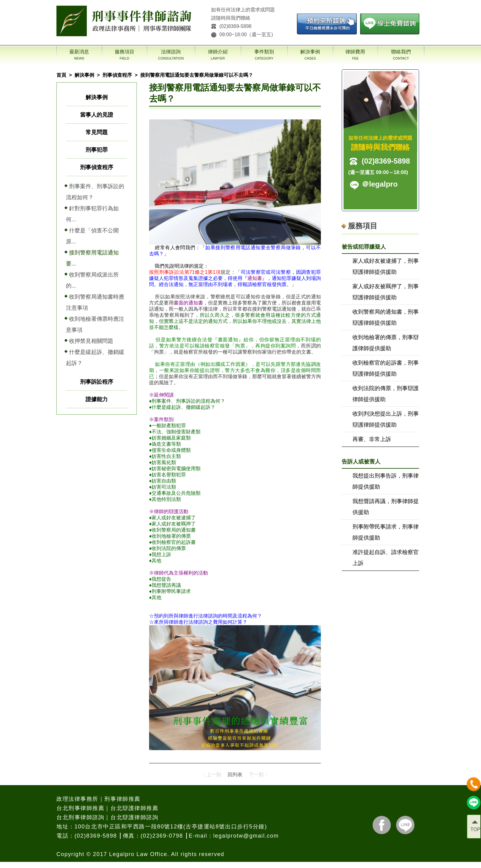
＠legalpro (380, 184)
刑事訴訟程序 (97, 382)
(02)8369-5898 (231, 26)
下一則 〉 (259, 775)
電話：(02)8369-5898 (87, 836)
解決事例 (84, 75)
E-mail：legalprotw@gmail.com (234, 836)
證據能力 (97, 399)
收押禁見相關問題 (91, 341)
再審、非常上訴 (372, 439)
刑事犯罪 (97, 150)
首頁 (61, 75)
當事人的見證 (97, 115)
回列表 (235, 775)
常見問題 (97, 132)
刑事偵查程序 (117, 75)
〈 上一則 (210, 775)
